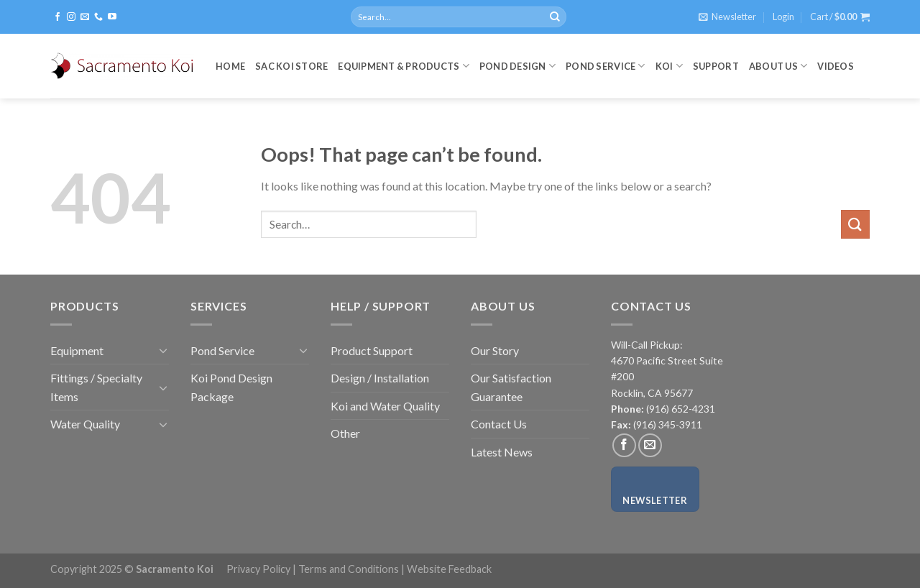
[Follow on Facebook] (57, 17)
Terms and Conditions (349, 569)
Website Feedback (449, 569)
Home (230, 66)
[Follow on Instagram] (71, 17)
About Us (778, 66)
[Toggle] (163, 350)
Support (716, 66)
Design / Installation (380, 378)
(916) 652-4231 (680, 409)
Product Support (372, 350)
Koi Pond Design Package (231, 387)
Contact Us (499, 424)
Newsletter (655, 500)
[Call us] (98, 17)
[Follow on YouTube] (112, 17)
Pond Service (606, 66)
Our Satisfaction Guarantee (511, 387)
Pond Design (517, 66)
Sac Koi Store (291, 66)
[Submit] (555, 17)
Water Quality (85, 424)
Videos (836, 66)
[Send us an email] (85, 17)
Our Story (495, 350)
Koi (669, 66)
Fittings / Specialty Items (96, 387)
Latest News (502, 452)
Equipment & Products (404, 66)
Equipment (77, 350)
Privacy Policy (258, 569)
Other (345, 433)
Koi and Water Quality (385, 406)
